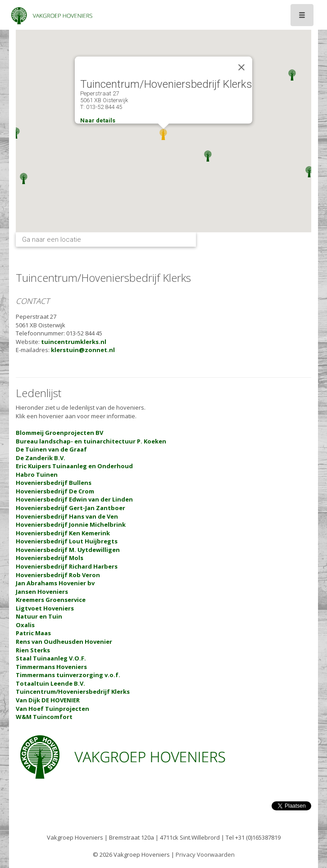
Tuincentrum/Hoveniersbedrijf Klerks (73, 692)
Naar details (98, 120)
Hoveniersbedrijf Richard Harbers (67, 566)
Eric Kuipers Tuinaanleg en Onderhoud (74, 466)
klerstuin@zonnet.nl (83, 350)
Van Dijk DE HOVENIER (48, 700)
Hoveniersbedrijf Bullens (54, 483)
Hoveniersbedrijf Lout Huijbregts (67, 541)
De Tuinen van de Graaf (51, 449)
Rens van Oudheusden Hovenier (64, 642)
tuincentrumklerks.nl (74, 342)
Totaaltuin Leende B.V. (50, 683)
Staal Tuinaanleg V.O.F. (51, 658)
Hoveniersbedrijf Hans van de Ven (67, 516)
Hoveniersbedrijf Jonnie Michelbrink (71, 524)
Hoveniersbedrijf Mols (50, 558)
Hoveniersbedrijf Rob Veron (58, 575)
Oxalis (25, 625)
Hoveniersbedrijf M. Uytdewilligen (68, 550)
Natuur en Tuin (39, 616)
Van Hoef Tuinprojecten (52, 709)
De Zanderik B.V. (41, 458)
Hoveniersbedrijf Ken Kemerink (63, 533)
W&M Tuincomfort (44, 717)
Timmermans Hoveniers (51, 667)
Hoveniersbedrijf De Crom (55, 491)
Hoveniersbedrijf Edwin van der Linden (74, 499)
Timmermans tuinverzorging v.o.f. (68, 675)
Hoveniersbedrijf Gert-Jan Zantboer (70, 508)
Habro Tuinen (37, 475)
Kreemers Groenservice (51, 600)
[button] (16, 133)
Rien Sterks (33, 650)
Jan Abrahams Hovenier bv (55, 583)
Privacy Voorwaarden (205, 854)
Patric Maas (33, 633)
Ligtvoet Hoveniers (45, 608)
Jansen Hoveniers (42, 592)
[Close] (241, 68)
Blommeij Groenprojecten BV (59, 433)
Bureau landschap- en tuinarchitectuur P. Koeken (91, 441)
